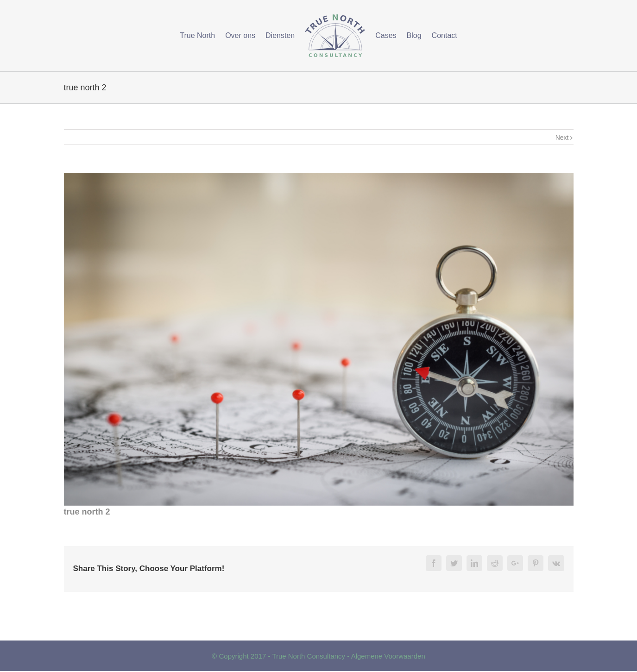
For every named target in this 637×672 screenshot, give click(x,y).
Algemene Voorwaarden (388, 656)
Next (562, 138)
